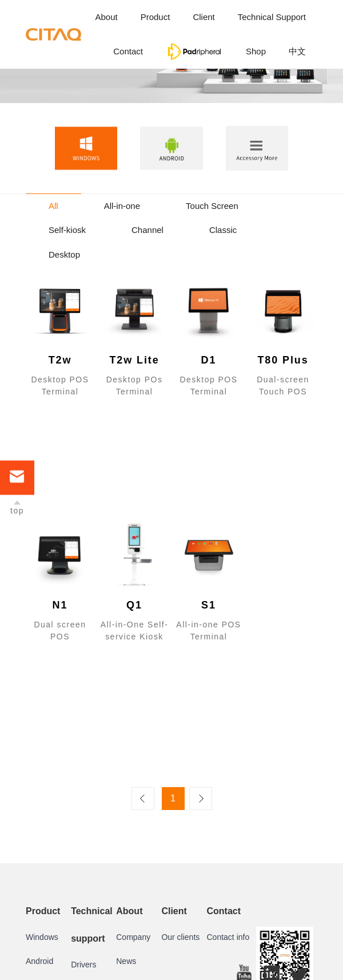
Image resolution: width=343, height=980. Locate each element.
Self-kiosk (67, 230)
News (126, 961)
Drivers (83, 965)
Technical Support (272, 17)
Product (155, 17)
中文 (297, 51)
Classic (223, 230)
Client (204, 17)
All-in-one (122, 206)
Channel (147, 230)
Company (133, 937)
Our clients (180, 937)
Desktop (64, 254)
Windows (42, 937)
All (53, 206)
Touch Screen (212, 206)
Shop (256, 51)
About (106, 17)
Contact (128, 51)
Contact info (228, 937)
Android (39, 961)
